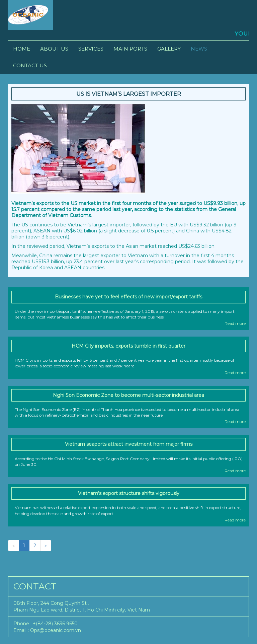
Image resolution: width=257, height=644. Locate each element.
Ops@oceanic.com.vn (56, 630)
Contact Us (30, 65)
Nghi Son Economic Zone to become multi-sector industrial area (128, 395)
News (199, 49)
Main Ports (130, 49)
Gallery (169, 49)
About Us (54, 49)
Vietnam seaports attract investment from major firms (129, 444)
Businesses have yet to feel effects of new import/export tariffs (128, 297)
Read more (235, 323)
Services (91, 49)
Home (22, 49)
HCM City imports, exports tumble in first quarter (128, 346)
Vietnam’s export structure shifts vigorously (129, 493)
